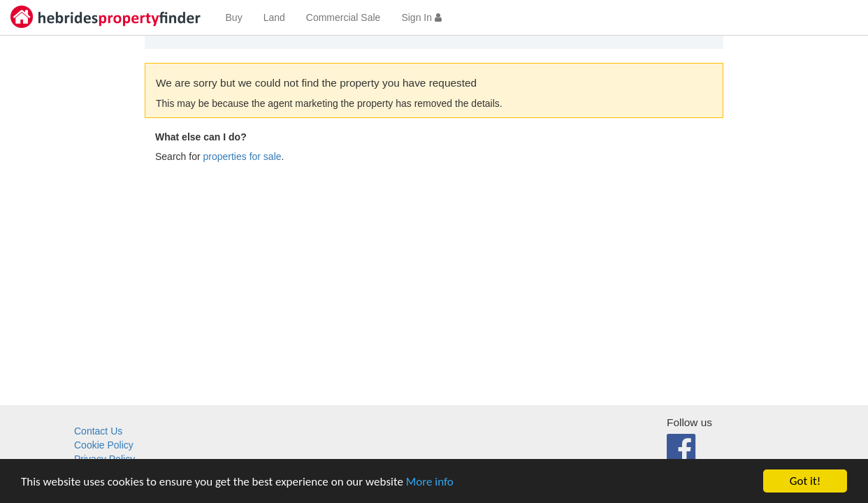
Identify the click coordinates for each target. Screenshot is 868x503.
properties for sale (242, 156)
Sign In (421, 17)
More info (430, 482)
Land (274, 17)
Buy (234, 17)
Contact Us (98, 431)
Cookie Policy (104, 445)
